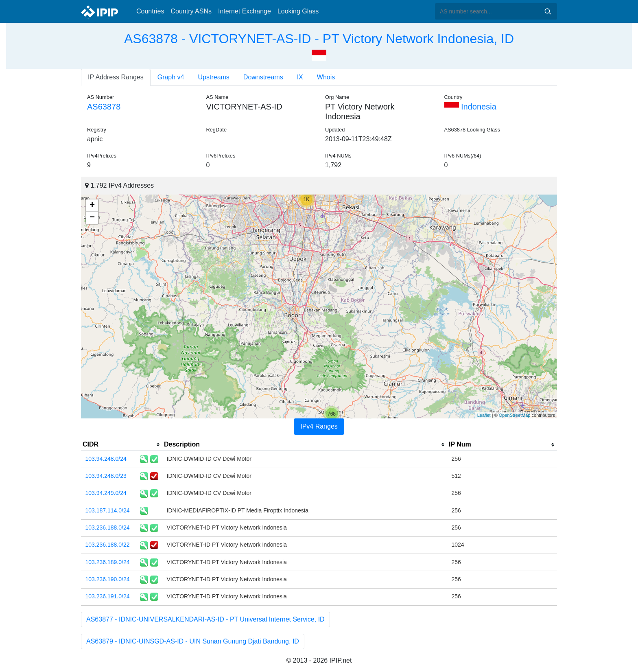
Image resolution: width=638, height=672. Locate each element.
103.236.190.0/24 (108, 579)
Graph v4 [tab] (171, 77)
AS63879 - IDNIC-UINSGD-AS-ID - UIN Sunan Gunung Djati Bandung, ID (193, 641)
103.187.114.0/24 (108, 510)
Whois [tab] (326, 77)
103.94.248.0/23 (106, 476)
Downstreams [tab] (263, 77)
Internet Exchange (245, 11)
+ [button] (92, 206)
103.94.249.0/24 (106, 493)
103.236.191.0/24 (108, 596)
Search (548, 11)
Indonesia (470, 107)
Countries (150, 11)
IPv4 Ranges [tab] (319, 426)
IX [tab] (300, 77)
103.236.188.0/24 (108, 528)
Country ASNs (191, 11)
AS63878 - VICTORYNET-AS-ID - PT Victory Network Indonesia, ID (319, 39)
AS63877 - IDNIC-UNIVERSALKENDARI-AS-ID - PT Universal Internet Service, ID (205, 619)
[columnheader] (122, 445)
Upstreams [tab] (214, 77)
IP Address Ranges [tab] (116, 77)
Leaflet (484, 415)
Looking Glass (298, 11)
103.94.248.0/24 (106, 459)
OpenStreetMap (515, 415)
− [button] (92, 218)
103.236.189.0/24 (108, 562)
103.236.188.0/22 (108, 545)
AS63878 (104, 107)
